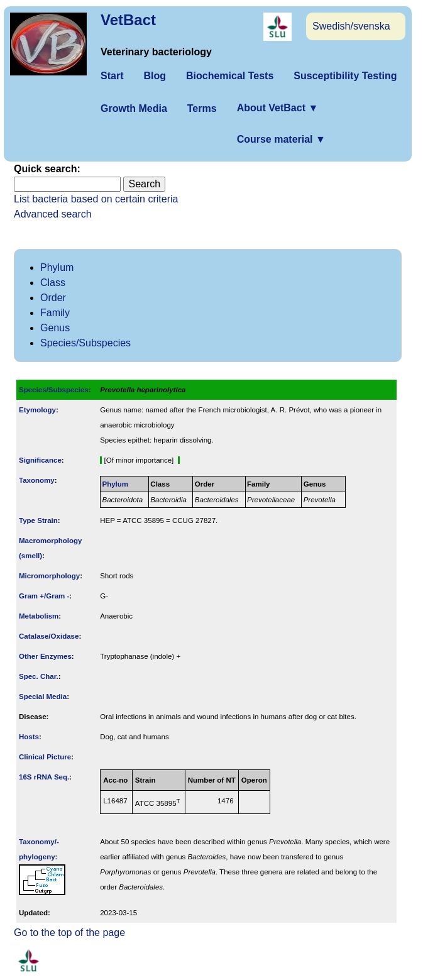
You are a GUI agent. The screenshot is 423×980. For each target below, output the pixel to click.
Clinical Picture (45, 757)
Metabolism (39, 616)
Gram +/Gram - (44, 596)
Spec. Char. (39, 676)
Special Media (43, 696)
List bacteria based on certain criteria (96, 199)
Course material (281, 139)
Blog (155, 76)
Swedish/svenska (351, 26)
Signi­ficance (40, 460)
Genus (55, 328)
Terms (202, 108)
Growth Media (134, 108)
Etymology (37, 410)
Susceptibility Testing (345, 76)
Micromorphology (49, 576)
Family (55, 313)
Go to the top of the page (69, 933)
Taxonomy (37, 480)
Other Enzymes (45, 656)
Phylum (57, 267)
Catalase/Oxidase (49, 636)
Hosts (29, 737)
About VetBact (278, 108)
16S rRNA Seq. (44, 777)
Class (53, 283)
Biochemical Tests (230, 76)
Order (53, 298)
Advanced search (53, 214)
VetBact (128, 20)
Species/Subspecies (85, 343)
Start (112, 76)
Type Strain (38, 520)
